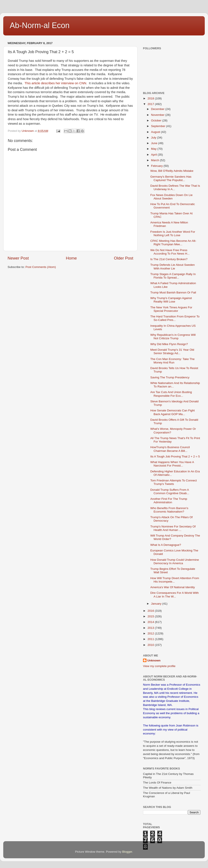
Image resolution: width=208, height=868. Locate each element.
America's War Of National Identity (173, 587)
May (154, 149)
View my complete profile (159, 666)
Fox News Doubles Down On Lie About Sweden (171, 197)
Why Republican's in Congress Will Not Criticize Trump (173, 337)
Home (71, 258)
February (157, 166)
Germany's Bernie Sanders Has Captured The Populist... (171, 178)
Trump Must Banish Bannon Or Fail (173, 292)
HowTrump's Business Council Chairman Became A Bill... (170, 449)
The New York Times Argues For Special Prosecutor (171, 309)
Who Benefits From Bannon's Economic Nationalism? (169, 510)
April (154, 155)
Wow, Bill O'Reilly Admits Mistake (172, 171)
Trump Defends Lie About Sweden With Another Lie (173, 267)
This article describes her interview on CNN (55, 83)
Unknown (154, 660)
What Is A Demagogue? (166, 545)
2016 (151, 611)
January (157, 604)
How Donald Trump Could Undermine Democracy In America (175, 561)
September (159, 126)
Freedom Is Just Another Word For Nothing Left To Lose (173, 233)
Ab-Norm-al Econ (40, 25)
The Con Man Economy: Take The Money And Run (172, 361)
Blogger (127, 852)
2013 (151, 628)
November (158, 115)
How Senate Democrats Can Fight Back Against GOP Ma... (173, 412)
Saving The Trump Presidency (170, 377)
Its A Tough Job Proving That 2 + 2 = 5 (175, 456)
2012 (151, 633)
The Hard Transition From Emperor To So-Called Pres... (175, 318)
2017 (151, 104)
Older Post (124, 258)
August (156, 132)
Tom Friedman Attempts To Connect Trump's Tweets (174, 482)
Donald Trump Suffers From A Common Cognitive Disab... (170, 491)
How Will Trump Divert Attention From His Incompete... (175, 580)
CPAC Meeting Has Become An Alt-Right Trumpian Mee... (173, 243)
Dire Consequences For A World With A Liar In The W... (175, 595)
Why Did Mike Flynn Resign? (169, 344)
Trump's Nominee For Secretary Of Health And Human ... (173, 528)
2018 (151, 98)
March (155, 160)
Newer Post (18, 258)
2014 (151, 622)
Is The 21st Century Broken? (169, 259)
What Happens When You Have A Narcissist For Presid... (172, 464)
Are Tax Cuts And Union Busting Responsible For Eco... (171, 394)
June (155, 143)
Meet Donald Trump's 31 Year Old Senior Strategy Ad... (172, 351)
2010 (151, 645)
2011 (151, 639)
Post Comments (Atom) (41, 267)
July (154, 138)
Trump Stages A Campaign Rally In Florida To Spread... (173, 276)
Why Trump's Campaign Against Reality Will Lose (171, 300)
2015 (151, 616)
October (157, 120)
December (158, 109)
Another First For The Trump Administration (169, 501)
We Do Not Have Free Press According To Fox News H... (170, 252)
